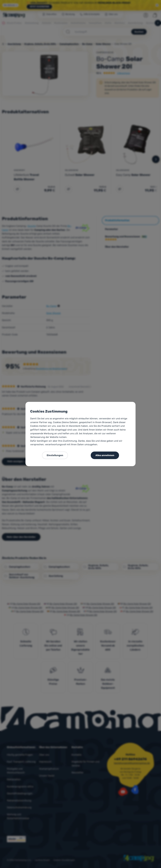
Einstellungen (55, 455)
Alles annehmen (105, 455)
